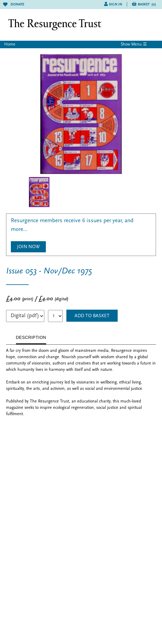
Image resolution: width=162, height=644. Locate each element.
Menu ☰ (139, 44)
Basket (147, 5)
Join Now (28, 247)
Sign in (116, 5)
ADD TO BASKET (92, 316)
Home (10, 44)
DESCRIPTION (31, 337)
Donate (14, 5)
